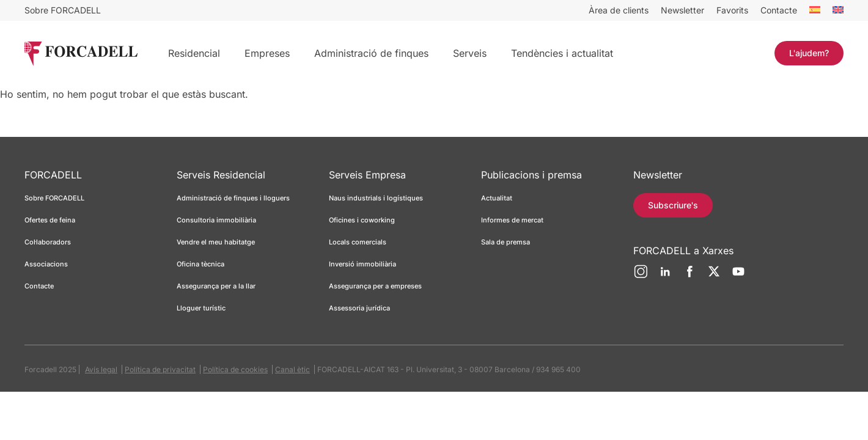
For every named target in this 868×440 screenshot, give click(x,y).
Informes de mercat (512, 220)
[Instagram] (641, 276)
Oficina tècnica (200, 264)
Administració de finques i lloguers (233, 198)
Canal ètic (292, 369)
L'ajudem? (809, 53)
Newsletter (682, 10)
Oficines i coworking (362, 220)
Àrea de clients (619, 10)
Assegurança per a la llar (216, 286)
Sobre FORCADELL (63, 10)
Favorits (732, 10)
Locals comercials (358, 242)
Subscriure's (673, 205)
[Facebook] (690, 276)
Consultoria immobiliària (216, 220)
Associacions (46, 264)
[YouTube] (738, 276)
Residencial (194, 53)
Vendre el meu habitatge (216, 242)
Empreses (267, 53)
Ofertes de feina (50, 220)
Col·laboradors (48, 242)
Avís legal (101, 369)
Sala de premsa (506, 242)
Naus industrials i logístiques (376, 198)
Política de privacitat (160, 369)
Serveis (470, 53)
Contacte (779, 10)
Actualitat (497, 198)
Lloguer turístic (201, 308)
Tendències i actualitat (562, 53)
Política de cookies (235, 369)
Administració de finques (371, 53)
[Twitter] (714, 276)
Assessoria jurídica (359, 308)
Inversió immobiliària (362, 264)
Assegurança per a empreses (375, 286)
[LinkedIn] (665, 276)
